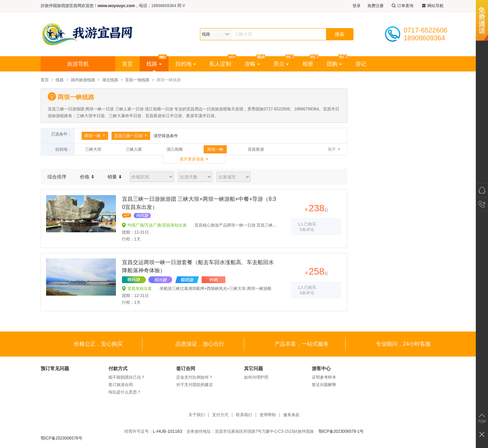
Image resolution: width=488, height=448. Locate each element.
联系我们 (244, 415)
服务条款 (291, 415)
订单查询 (402, 6)
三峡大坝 (93, 149)
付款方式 (118, 368)
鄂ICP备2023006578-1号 (341, 431)
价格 (87, 177)
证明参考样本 (324, 377)
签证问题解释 (324, 385)
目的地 (186, 64)
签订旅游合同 (121, 385)
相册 (308, 64)
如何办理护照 (256, 377)
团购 (334, 64)
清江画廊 (175, 149)
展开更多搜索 (192, 159)
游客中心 (321, 368)
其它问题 (253, 368)
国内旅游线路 (83, 80)
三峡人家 (134, 149)
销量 (114, 177)
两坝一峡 (95, 136)
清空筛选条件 (166, 136)
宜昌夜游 (256, 149)
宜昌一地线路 (137, 80)
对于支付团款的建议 (195, 385)
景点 (281, 64)
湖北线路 (110, 80)
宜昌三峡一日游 (131, 136)
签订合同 (186, 368)
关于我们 (197, 415)
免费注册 (375, 6)
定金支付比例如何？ (195, 377)
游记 (361, 64)
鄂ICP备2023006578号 (62, 438)
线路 (154, 64)
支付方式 (220, 415)
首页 (127, 64)
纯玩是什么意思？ (125, 392)
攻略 (252, 64)
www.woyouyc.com (116, 6)
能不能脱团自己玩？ (127, 377)
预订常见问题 (55, 368)
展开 (332, 149)
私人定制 (220, 64)
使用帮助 (268, 415)
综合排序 (57, 177)
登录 (357, 6)
